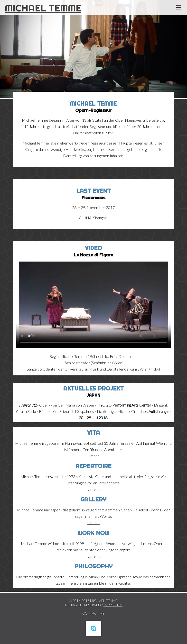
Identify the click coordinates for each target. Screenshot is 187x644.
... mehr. (93, 456)
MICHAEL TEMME (43, 8)
